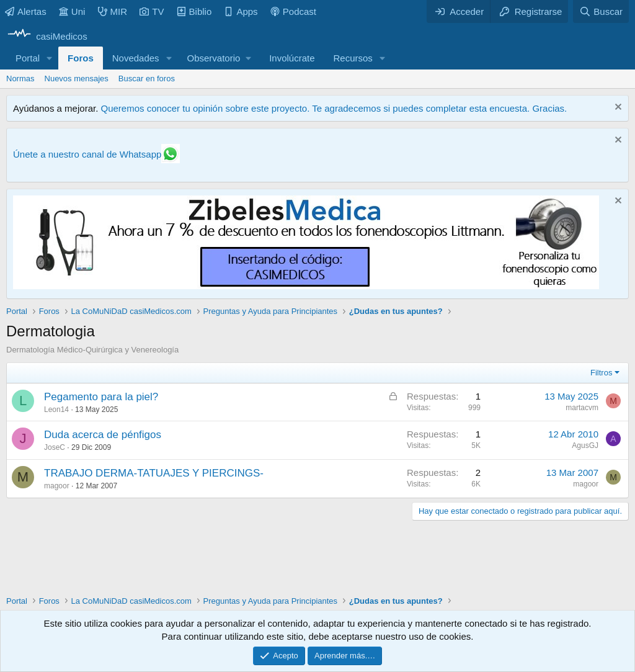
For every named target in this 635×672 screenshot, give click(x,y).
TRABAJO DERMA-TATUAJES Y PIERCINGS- (154, 473)
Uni (72, 11)
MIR (113, 11)
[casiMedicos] (47, 36)
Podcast (293, 11)
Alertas (26, 11)
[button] (50, 58)
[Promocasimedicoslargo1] (306, 286)
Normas (20, 78)
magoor (57, 486)
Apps (241, 11)
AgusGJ (585, 446)
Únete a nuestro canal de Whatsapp (87, 154)
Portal (28, 58)
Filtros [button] (601, 373)
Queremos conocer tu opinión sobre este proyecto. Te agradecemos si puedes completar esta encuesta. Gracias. (334, 108)
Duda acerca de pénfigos (103, 435)
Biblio (194, 11)
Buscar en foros (147, 78)
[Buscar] (601, 11)
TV (152, 11)
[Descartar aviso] (617, 108)
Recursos (353, 58)
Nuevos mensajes (77, 78)
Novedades (136, 58)
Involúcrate (292, 58)
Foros (81, 58)
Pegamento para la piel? (101, 397)
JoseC (55, 447)
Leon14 (56, 410)
